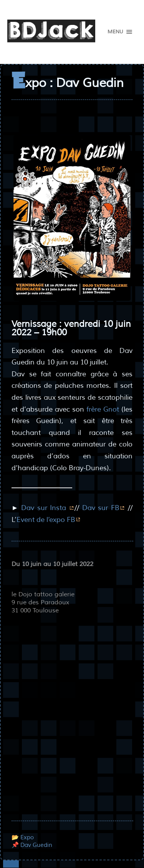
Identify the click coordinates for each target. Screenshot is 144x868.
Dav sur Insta (45, 508)
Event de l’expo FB (46, 520)
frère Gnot (103, 409)
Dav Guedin (36, 845)
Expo (27, 837)
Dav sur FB (101, 508)
